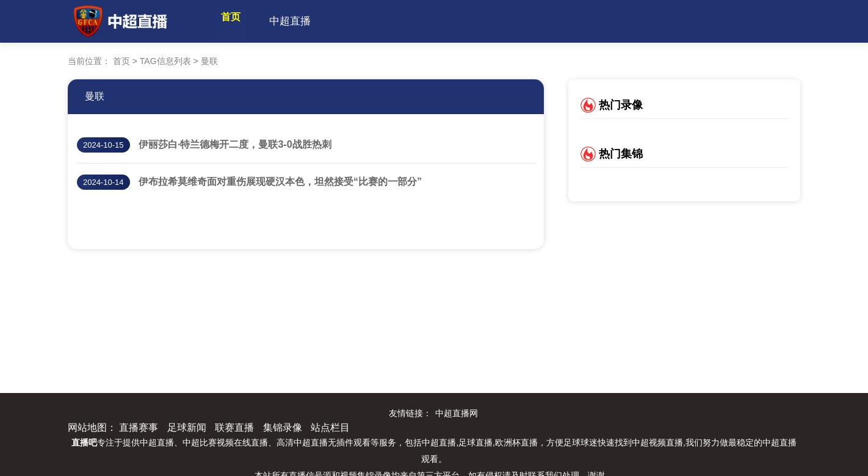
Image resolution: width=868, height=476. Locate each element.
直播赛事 (139, 427)
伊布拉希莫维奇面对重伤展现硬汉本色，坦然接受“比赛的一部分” (280, 182)
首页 (241, 21)
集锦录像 (283, 427)
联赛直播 (234, 427)
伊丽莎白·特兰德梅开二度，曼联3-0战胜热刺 (235, 144)
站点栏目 (330, 427)
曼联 (95, 96)
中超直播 (311, 21)
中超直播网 (457, 413)
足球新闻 (187, 427)
